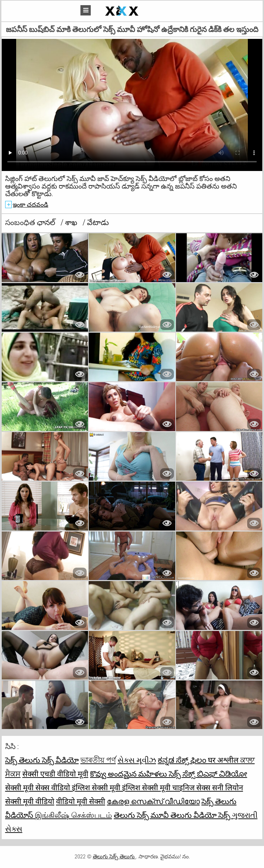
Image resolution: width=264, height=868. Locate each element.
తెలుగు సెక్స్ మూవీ (142, 815)
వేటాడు (98, 222)
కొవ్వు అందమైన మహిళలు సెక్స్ (136, 774)
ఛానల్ (47, 222)
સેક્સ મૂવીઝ (137, 760)
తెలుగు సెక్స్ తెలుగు (114, 856)
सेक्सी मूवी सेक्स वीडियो (38, 787)
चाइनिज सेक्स (192, 787)
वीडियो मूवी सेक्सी (81, 801)
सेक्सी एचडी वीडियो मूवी (55, 774)
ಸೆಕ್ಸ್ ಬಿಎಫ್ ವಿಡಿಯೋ (215, 774)
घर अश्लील (224, 760)
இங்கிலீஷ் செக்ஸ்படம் (73, 815)
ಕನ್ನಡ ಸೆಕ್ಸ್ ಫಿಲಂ (183, 760)
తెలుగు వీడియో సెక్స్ (201, 815)
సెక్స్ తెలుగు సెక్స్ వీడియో (42, 760)
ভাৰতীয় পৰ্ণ (98, 760)
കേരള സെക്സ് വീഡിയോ (153, 801)
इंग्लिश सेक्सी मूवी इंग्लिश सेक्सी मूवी (122, 787)
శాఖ (72, 222)
